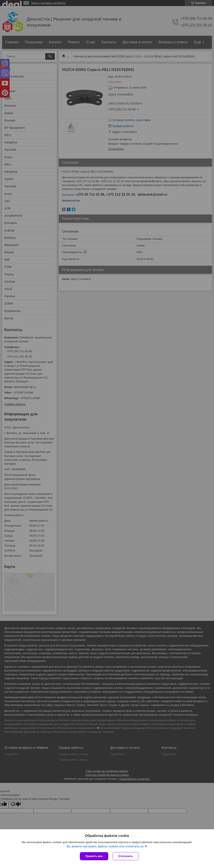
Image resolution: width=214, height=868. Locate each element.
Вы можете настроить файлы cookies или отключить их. (105, 846)
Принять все (94, 856)
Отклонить (126, 856)
